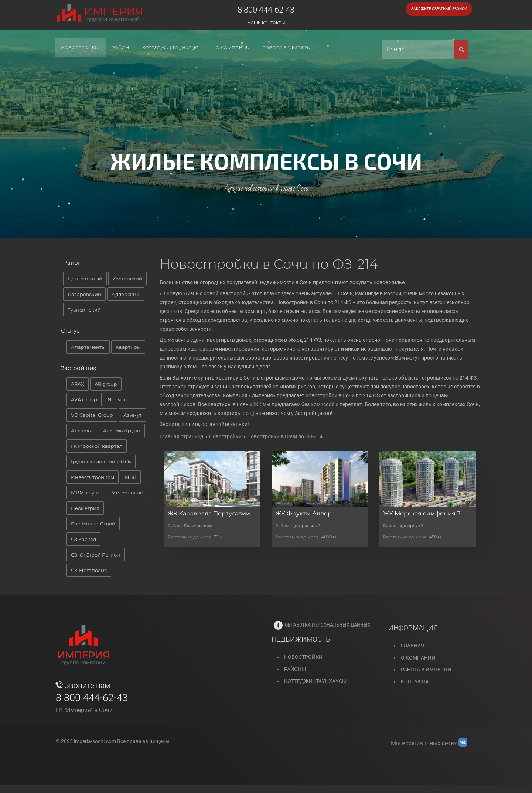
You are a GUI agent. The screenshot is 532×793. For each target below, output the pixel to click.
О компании (418, 658)
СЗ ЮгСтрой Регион (96, 555)
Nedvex (117, 399)
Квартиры (128, 347)
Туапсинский (84, 310)
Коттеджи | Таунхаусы (315, 681)
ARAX (78, 384)
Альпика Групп (122, 430)
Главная (412, 646)
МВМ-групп (86, 493)
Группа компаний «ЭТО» (101, 462)
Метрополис (127, 493)
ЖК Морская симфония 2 (422, 513)
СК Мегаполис (89, 570)
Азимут (132, 415)
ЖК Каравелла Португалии (209, 513)
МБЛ (130, 477)
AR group (106, 384)
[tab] (108, 265)
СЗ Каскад (83, 539)
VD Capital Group (92, 415)
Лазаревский (84, 294)
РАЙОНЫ (295, 669)
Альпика (82, 430)
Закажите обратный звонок (439, 9)
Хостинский (127, 279)
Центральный (85, 279)
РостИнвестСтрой (93, 524)
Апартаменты (88, 347)
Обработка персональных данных (322, 625)
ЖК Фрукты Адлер (303, 513)
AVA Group (84, 399)
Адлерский (126, 294)
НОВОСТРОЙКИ (303, 657)
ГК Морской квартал (97, 446)
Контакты (415, 681)
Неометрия (85, 508)
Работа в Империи (426, 670)
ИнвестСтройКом (93, 477)
